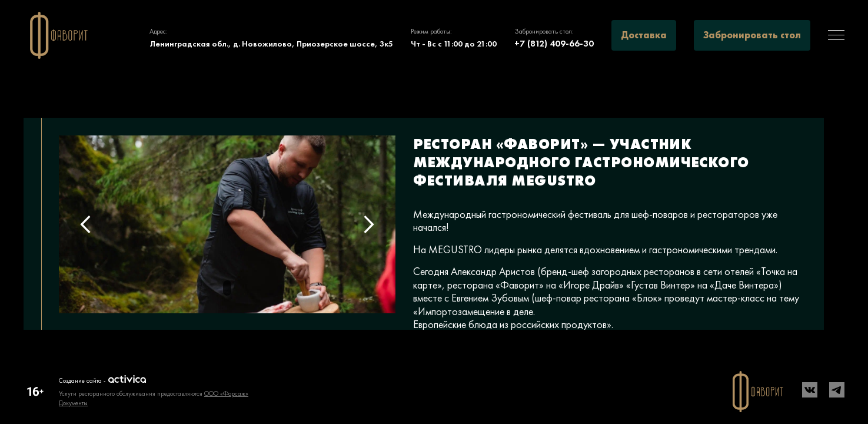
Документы (73, 403)
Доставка (644, 35)
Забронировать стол (752, 35)
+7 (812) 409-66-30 (554, 43)
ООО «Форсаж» (226, 393)
